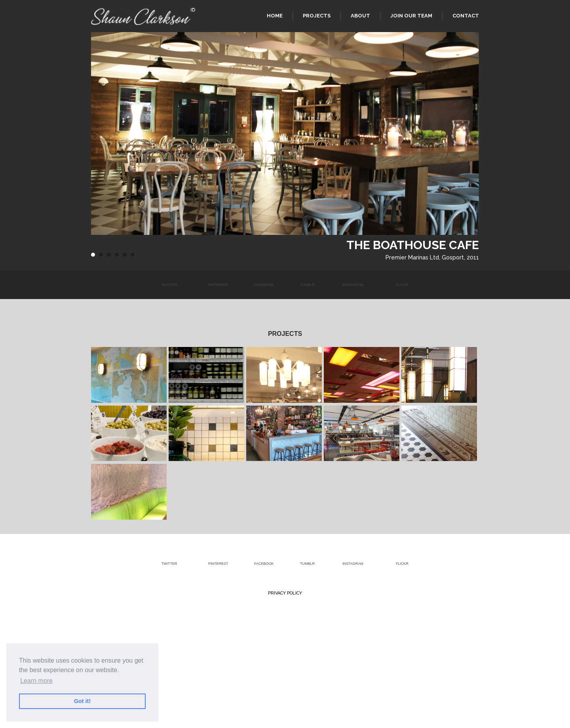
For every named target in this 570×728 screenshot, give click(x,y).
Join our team (411, 16)
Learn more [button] (36, 681)
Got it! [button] (82, 701)
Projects (317, 16)
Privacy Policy (285, 593)
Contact (466, 16)
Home (275, 16)
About (360, 16)
